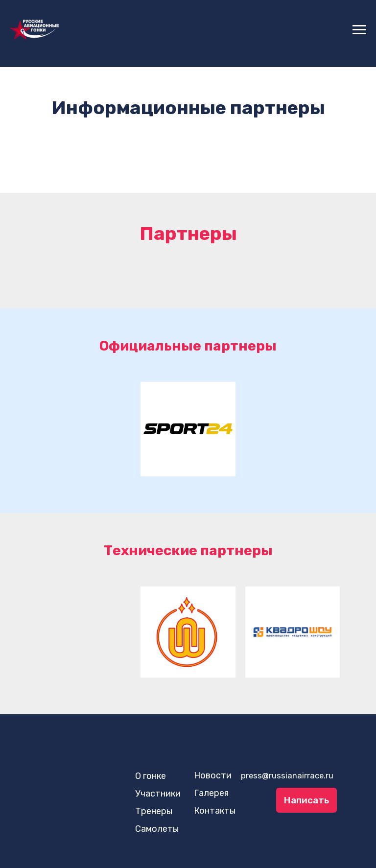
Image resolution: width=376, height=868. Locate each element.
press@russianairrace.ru (287, 775)
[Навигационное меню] (359, 30)
